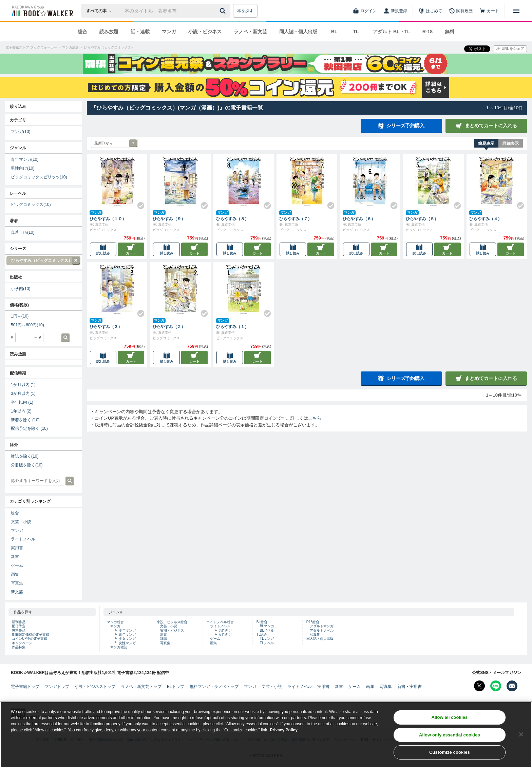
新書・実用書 (410, 687)
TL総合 (262, 635)
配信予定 (19, 626)
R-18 (427, 32)
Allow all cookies (449, 724)
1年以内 (21, 411)
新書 (15, 557)
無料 (450, 32)
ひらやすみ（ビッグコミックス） (43, 261)
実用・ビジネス (172, 630)
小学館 (21, 289)
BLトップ (176, 687)
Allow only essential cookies (450, 742)
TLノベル (267, 643)
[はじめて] (430, 11)
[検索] (224, 11)
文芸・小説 (21, 522)
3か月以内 (23, 393)
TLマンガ (267, 639)
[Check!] (138, 203)
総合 (82, 32)
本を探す (245, 11)
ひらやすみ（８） (232, 219)
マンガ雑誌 (119, 647)
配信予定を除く (29, 428)
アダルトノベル (322, 630)
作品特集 (19, 647)
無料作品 (19, 630)
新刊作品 (19, 622)
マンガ (169, 32)
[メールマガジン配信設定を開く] (512, 686)
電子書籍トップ (25, 687)
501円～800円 (27, 325)
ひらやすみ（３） (106, 327)
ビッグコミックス (31, 205)
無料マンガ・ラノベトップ (214, 687)
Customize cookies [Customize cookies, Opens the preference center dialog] (450, 760)
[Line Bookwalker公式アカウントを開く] (496, 686)
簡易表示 (486, 143)
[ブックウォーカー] (42, 11)
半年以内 (22, 402)
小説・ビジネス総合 (172, 622)
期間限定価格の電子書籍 (31, 635)
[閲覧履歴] (461, 11)
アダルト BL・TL (392, 32)
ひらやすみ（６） (359, 219)
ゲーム (17, 565)
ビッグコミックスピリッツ (39, 177)
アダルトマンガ (322, 626)
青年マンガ (25, 159)
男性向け (23, 168)
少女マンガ (127, 639)
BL (334, 32)
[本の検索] (101, 11)
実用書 (17, 548)
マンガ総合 (115, 622)
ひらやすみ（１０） (108, 219)
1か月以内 (23, 385)
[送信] (224, 11)
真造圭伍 (23, 232)
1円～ (20, 316)
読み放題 (109, 32)
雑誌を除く (25, 456)
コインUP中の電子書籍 (30, 639)
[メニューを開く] (516, 11)
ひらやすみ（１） (232, 327)
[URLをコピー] (510, 49)
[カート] (489, 11)
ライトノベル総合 (220, 622)
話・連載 (140, 32)
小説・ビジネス (205, 32)
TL (356, 32)
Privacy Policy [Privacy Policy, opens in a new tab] (284, 737)
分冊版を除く (27, 465)
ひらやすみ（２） (169, 327)
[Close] (521, 742)
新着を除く (25, 420)
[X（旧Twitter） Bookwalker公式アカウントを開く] (479, 686)
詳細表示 (511, 143)
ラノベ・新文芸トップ (141, 687)
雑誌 (164, 639)
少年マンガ (127, 630)
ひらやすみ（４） (486, 219)
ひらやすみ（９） (169, 219)
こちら (315, 418)
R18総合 (313, 622)
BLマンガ (267, 626)
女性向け (225, 635)
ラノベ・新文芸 (250, 32)
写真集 (17, 583)
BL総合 (262, 622)
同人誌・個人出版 (298, 32)
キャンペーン (22, 643)
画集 (15, 574)
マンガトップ (57, 687)
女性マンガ (127, 643)
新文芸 (17, 592)
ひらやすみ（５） (422, 219)
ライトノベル (23, 539)
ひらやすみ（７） (296, 219)
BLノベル (267, 630)
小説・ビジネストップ (95, 687)
